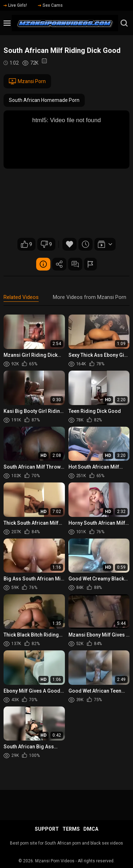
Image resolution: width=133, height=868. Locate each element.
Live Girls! (15, 5)
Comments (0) (75, 264)
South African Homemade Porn (44, 100)
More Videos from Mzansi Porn (90, 297)
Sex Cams (50, 5)
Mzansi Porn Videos (55, 861)
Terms (71, 829)
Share (59, 264)
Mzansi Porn (27, 81)
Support (47, 829)
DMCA (91, 829)
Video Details (43, 264)
